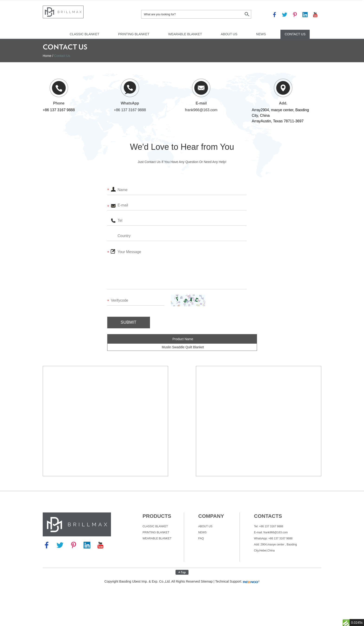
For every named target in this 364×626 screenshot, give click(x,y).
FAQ (201, 538)
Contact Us (295, 34)
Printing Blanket (134, 34)
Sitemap (207, 581)
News (261, 34)
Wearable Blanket (185, 34)
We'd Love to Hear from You (182, 147)
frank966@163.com (201, 110)
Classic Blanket (84, 34)
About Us (229, 34)
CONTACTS (268, 516)
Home (47, 56)
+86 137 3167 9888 (130, 110)
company (211, 516)
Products (157, 516)
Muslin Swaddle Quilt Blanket (183, 347)
